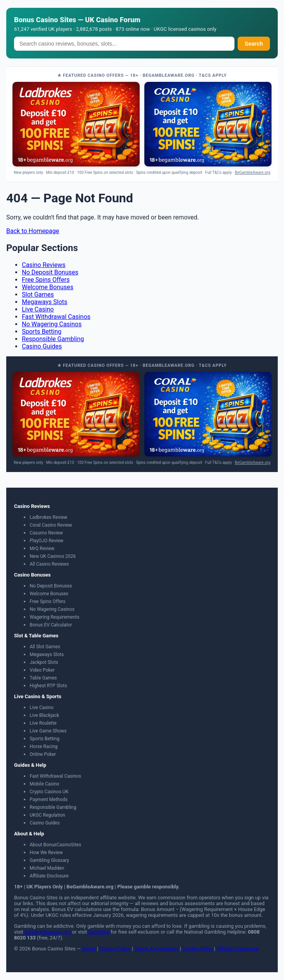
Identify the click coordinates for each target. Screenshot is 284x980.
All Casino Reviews (49, 564)
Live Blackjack (44, 715)
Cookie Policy (197, 949)
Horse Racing (44, 746)
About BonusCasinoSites (55, 845)
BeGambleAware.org (253, 172)
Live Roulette (43, 723)
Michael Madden (47, 868)
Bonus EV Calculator (51, 625)
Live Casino (38, 309)
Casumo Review (46, 533)
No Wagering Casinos (52, 324)
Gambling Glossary (49, 860)
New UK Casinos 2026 (53, 556)
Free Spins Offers (46, 280)
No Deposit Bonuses (50, 272)
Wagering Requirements (54, 617)
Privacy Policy (115, 949)
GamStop (99, 932)
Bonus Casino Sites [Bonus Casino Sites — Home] (45, 20)
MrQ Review (42, 548)
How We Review (46, 853)
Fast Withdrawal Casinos (56, 317)
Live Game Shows (48, 731)
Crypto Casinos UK (49, 792)
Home (89, 949)
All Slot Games (45, 647)
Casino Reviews (44, 265)
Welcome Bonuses (48, 287)
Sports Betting (42, 332)
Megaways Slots (45, 302)
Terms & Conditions (156, 949)
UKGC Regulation (47, 815)
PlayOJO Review (47, 541)
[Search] (124, 44)
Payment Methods (49, 800)
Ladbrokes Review (49, 517)
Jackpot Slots (44, 662)
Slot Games (38, 295)
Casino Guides (42, 346)
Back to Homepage (33, 231)
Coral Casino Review (51, 525)
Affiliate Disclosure (49, 876)
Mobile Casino (44, 784)
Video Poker (42, 670)
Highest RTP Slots (48, 686)
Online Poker (43, 754)
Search (254, 44)
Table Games (43, 678)
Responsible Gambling (53, 339)
